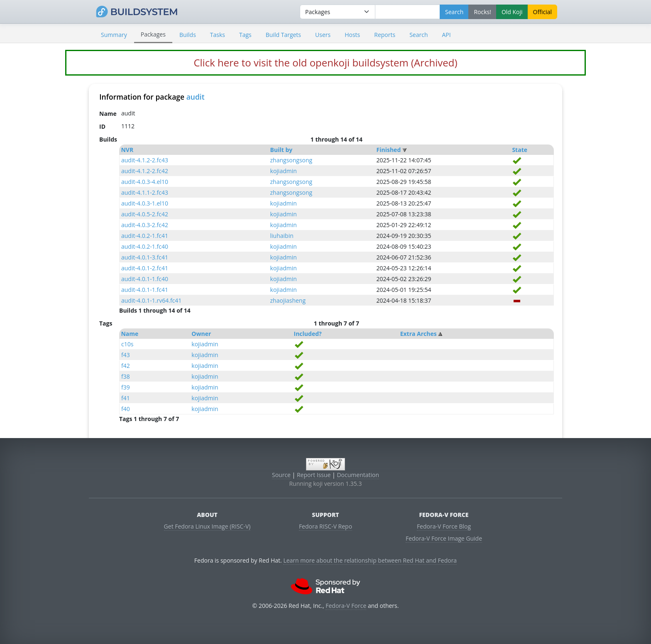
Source (281, 475)
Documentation (358, 475)
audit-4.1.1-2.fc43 (145, 192)
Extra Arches (418, 334)
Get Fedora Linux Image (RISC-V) (207, 526)
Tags (245, 35)
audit (196, 97)
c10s (127, 344)
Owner (201, 334)
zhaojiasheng (288, 300)
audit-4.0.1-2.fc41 (145, 268)
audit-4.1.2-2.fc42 (145, 171)
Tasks (218, 35)
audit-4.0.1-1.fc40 (145, 279)
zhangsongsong (291, 160)
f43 (126, 355)
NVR (127, 150)
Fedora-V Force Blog (444, 526)
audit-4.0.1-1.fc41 (145, 290)
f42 (126, 366)
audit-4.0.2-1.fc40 (145, 246)
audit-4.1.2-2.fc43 (145, 160)
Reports (385, 35)
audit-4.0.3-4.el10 (145, 182)
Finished (389, 150)
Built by (281, 150)
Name (130, 334)
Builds (188, 35)
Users (323, 35)
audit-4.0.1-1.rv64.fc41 (151, 300)
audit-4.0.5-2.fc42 (145, 214)
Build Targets (283, 35)
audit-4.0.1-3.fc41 (145, 257)
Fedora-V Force (346, 606)
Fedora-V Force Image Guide (444, 538)
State (520, 150)
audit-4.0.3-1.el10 (145, 203)
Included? (308, 334)
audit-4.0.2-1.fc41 (145, 236)
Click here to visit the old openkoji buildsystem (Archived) (325, 62)
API (446, 35)
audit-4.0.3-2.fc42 (145, 225)
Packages (153, 34)
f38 (126, 376)
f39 (126, 387)
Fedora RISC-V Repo (325, 526)
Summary (114, 35)
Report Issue (314, 475)
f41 (126, 398)
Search (418, 35)
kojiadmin (284, 171)
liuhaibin (282, 236)
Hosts (352, 35)
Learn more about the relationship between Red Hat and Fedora (370, 560)
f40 (126, 409)
